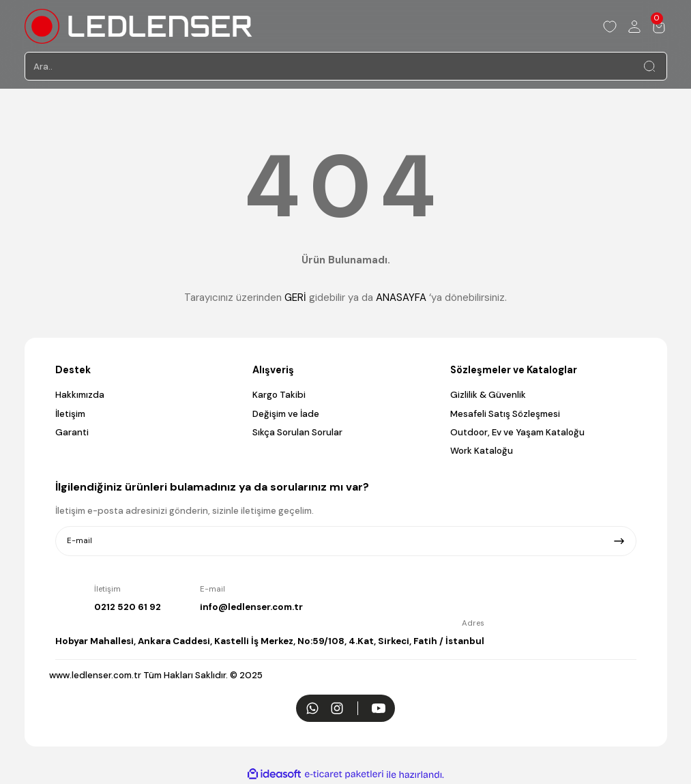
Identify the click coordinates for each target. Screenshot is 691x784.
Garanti (72, 432)
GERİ (295, 297)
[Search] (346, 66)
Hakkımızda (80, 395)
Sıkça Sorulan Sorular (297, 432)
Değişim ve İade (286, 414)
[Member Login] (634, 27)
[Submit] (619, 541)
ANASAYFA (401, 297)
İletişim (70, 414)
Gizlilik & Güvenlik (488, 395)
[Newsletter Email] (346, 541)
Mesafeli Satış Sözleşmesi (505, 414)
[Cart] (659, 27)
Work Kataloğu (482, 451)
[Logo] (138, 26)
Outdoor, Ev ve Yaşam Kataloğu (517, 432)
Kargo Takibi (279, 395)
